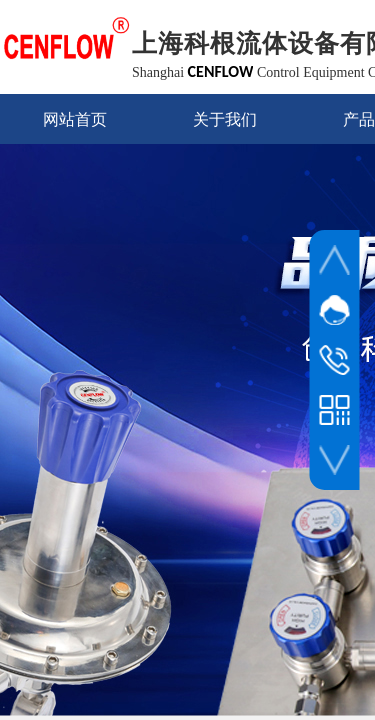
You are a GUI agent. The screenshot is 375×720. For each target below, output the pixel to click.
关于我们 (225, 119)
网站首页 (75, 119)
